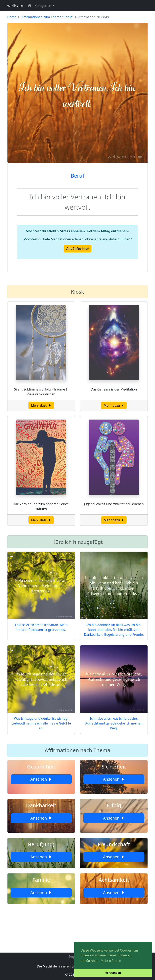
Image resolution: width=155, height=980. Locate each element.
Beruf (78, 176)
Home (12, 17)
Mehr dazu (41, 405)
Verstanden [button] (113, 973)
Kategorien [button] (43, 6)
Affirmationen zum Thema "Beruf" (47, 17)
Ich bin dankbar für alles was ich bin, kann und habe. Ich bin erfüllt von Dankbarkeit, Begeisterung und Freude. (114, 630)
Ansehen (41, 779)
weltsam (15, 6)
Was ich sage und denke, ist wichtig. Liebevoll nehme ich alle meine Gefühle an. (41, 723)
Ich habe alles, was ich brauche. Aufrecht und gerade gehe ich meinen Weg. (114, 723)
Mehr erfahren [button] (111, 961)
